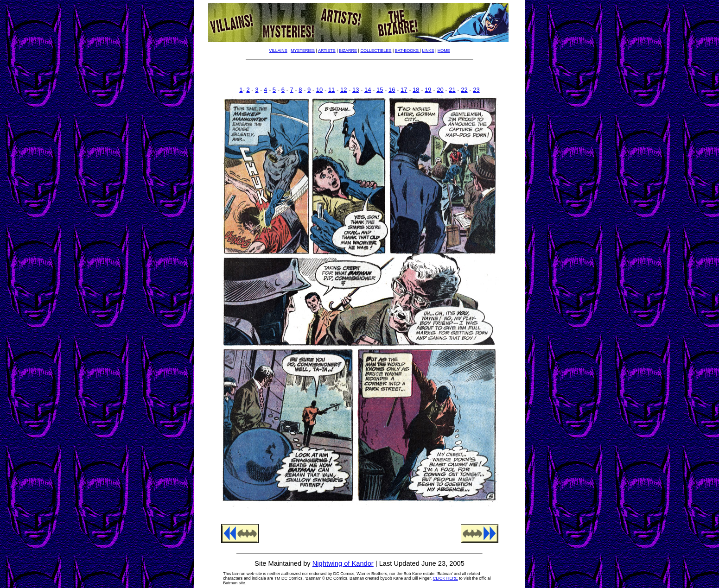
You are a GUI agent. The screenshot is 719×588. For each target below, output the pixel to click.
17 (404, 90)
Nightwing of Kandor (343, 563)
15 (380, 90)
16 (392, 90)
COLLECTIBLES (376, 51)
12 (344, 90)
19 (428, 90)
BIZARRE (348, 51)
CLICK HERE (445, 578)
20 (440, 90)
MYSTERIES (303, 51)
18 (416, 90)
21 (452, 90)
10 (319, 90)
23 (476, 90)
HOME (444, 51)
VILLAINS (278, 51)
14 (368, 90)
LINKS (428, 51)
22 (464, 90)
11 (331, 90)
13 (356, 90)
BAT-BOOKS (407, 51)
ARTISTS (327, 51)
